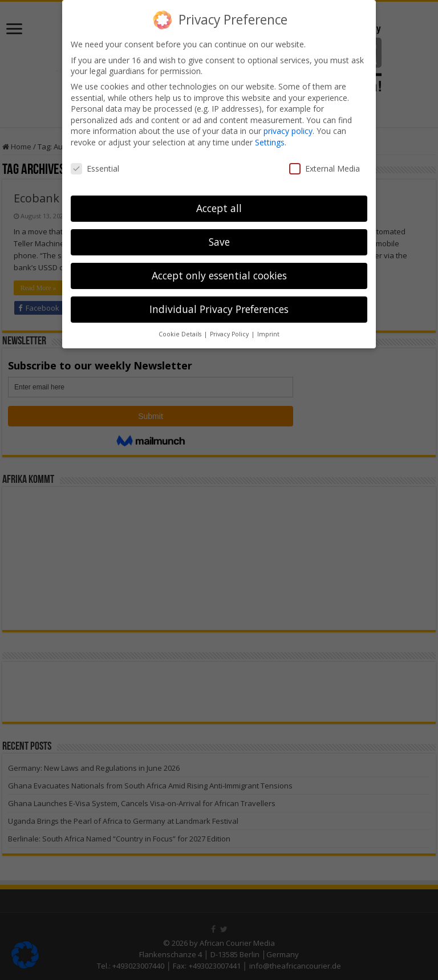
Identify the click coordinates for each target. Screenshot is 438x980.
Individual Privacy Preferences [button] (219, 309)
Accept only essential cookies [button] (219, 275)
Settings (270, 142)
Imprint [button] (268, 334)
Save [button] (219, 242)
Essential (95, 168)
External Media (325, 168)
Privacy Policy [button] (230, 334)
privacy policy (288, 131)
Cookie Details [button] (181, 334)
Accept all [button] (219, 208)
